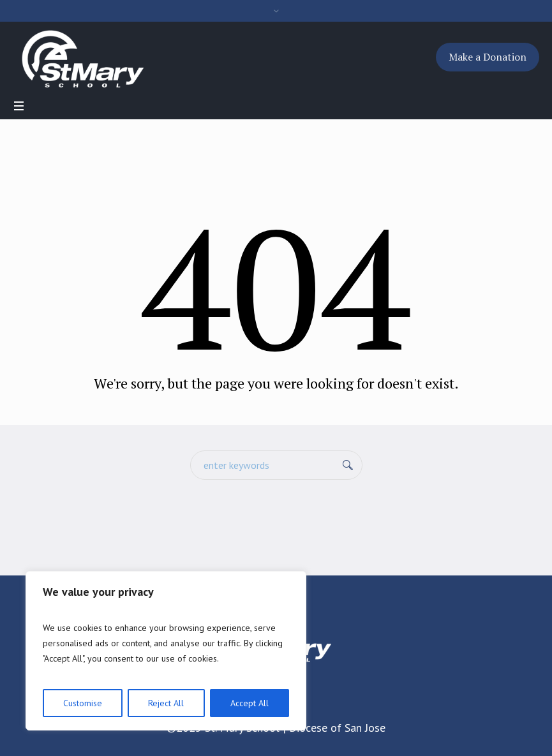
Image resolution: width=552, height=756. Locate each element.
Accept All (250, 703)
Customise (83, 703)
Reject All (166, 703)
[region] (166, 651)
